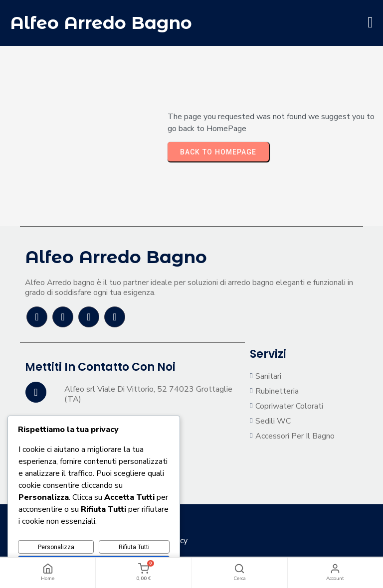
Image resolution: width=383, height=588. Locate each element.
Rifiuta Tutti (134, 547)
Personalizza (56, 547)
